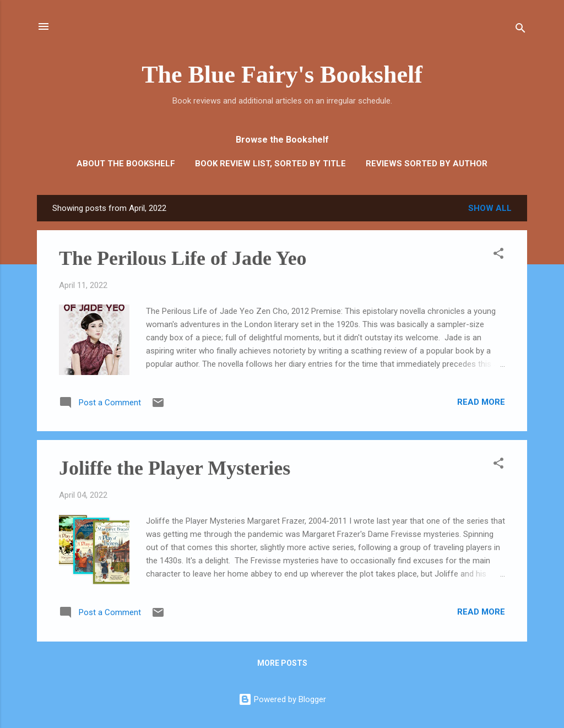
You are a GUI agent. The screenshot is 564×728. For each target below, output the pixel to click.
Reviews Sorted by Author (427, 164)
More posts (282, 663)
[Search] (520, 30)
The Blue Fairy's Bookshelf (282, 75)
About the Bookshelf (126, 164)
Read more (481, 402)
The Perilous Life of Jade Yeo (183, 258)
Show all (490, 208)
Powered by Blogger (282, 699)
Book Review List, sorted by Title (270, 164)
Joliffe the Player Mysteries (175, 468)
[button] (498, 255)
